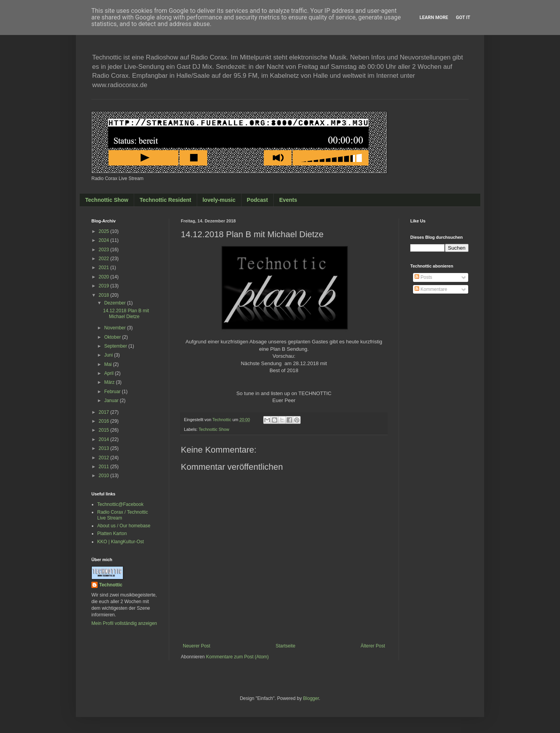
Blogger (311, 698)
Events (288, 200)
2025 (105, 231)
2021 (105, 268)
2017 (105, 412)
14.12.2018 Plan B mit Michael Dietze (126, 313)
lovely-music (219, 200)
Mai (109, 364)
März (110, 382)
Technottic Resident (165, 200)
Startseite (286, 646)
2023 (105, 250)
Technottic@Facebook (120, 504)
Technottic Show (107, 200)
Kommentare (431, 289)
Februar (113, 392)
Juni (109, 355)
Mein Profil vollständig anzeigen (124, 623)
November (116, 328)
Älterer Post (373, 646)
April (109, 373)
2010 (105, 476)
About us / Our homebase (124, 526)
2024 (105, 240)
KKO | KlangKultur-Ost (121, 542)
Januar (112, 401)
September (116, 346)
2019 (105, 286)
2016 (105, 421)
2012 (105, 458)
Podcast (257, 200)
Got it (463, 17)
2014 (105, 439)
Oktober (113, 337)
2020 (105, 277)
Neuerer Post (197, 646)
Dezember (116, 303)
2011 (105, 467)
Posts (423, 277)
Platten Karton (112, 534)
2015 (105, 430)
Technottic (111, 585)
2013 (105, 448)
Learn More (434, 17)
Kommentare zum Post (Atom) (237, 657)
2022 (105, 259)
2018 (105, 295)
